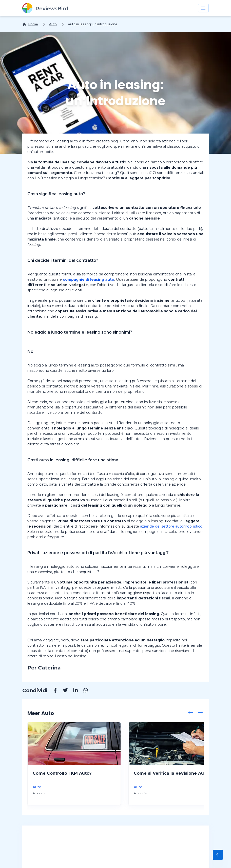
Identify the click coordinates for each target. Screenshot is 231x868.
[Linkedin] (73, 691)
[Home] (30, 24)
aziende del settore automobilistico (171, 526)
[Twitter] (63, 691)
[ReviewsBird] (45, 8)
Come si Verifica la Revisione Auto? (172, 773)
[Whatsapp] (83, 691)
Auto (53, 24)
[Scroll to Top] (218, 855)
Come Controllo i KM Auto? (62, 773)
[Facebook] (53, 691)
